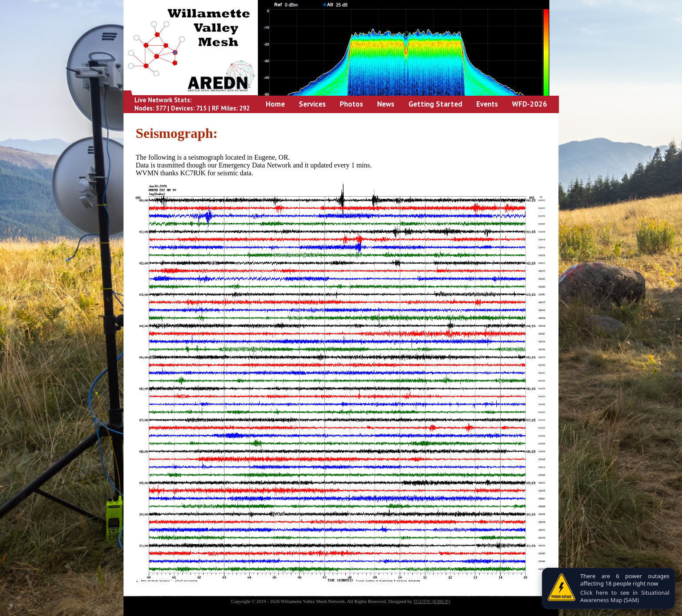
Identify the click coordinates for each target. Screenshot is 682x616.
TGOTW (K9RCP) (431, 601)
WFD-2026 (530, 104)
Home (275, 104)
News (386, 104)
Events (487, 104)
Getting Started (435, 104)
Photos (351, 104)
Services (312, 104)
